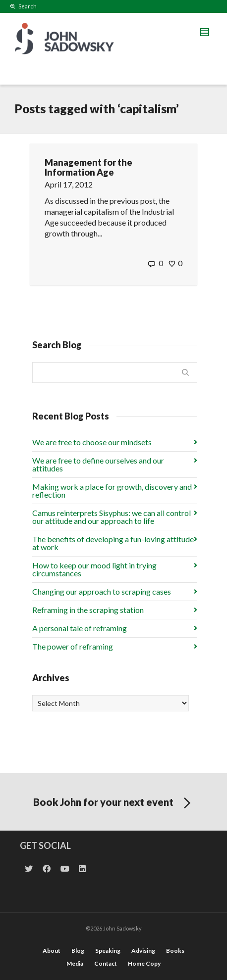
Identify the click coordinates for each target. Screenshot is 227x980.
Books (175, 951)
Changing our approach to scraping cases (102, 591)
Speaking (108, 951)
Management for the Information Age (88, 167)
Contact (106, 963)
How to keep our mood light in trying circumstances (94, 569)
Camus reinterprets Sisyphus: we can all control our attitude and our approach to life (112, 517)
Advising (143, 951)
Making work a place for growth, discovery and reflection (112, 490)
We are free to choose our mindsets (92, 442)
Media (75, 963)
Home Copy (144, 963)
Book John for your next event (114, 803)
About (52, 951)
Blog (78, 951)
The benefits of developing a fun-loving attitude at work (113, 543)
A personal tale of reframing (80, 628)
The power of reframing (73, 646)
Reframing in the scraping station (88, 610)
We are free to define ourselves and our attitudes (98, 464)
